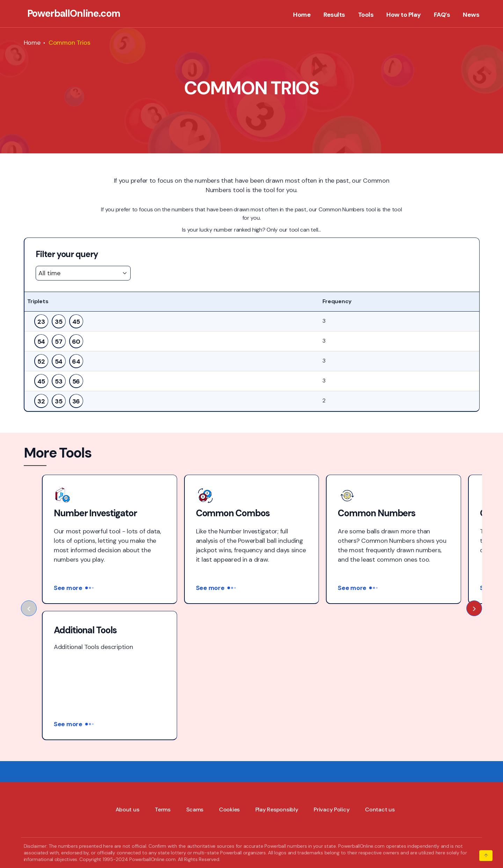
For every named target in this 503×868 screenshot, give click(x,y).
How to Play (404, 15)
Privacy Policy (331, 673)
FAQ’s (442, 15)
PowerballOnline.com (74, 14)
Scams (195, 673)
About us (127, 673)
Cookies (229, 673)
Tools (366, 15)
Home (302, 15)
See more (74, 588)
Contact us (380, 673)
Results (334, 15)
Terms (163, 673)
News (471, 15)
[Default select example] (83, 273)
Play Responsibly (277, 673)
